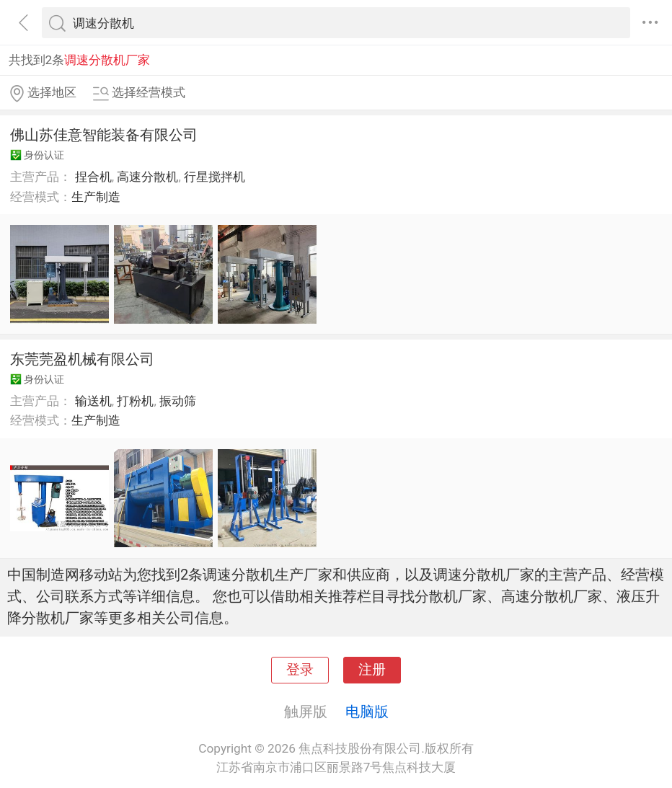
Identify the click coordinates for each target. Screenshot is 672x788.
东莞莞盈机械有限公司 (82, 359)
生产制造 (96, 197)
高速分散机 (147, 177)
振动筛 (178, 401)
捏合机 (93, 177)
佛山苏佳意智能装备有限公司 (104, 135)
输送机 (93, 401)
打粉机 (135, 401)
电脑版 (367, 712)
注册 (372, 670)
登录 (300, 670)
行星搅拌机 (215, 177)
